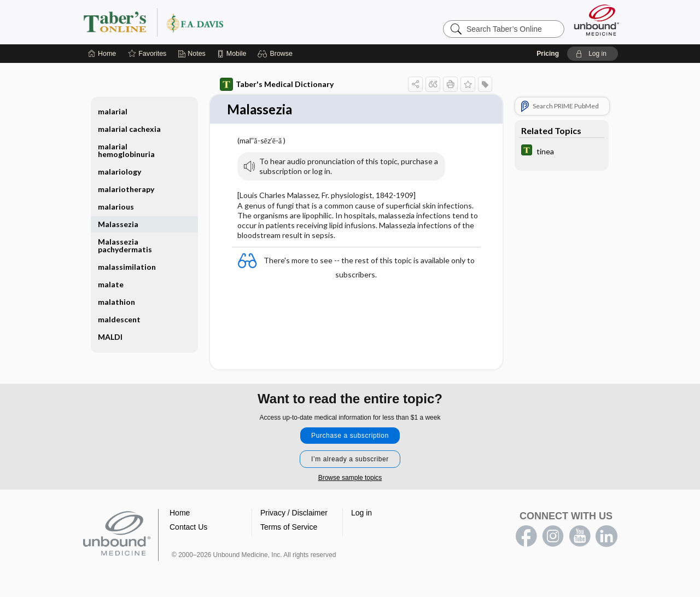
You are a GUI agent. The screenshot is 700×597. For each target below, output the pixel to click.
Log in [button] (361, 513)
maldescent (119, 319)
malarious (116, 207)
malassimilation (127, 267)
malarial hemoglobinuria (126, 150)
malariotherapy (126, 189)
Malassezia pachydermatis (125, 245)
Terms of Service (289, 528)
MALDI (110, 337)
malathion (116, 302)
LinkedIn (606, 537)
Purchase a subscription (350, 436)
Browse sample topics (350, 478)
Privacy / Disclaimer (294, 513)
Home (180, 513)
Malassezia (118, 224)
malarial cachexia (129, 129)
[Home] (102, 54)
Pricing (548, 54)
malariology (119, 172)
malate (111, 284)
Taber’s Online (219, 22)
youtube (580, 537)
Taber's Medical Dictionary (277, 84)
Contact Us (188, 528)
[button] (276, 54)
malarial (113, 111)
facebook (526, 537)
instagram (553, 537)
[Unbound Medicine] (597, 20)
